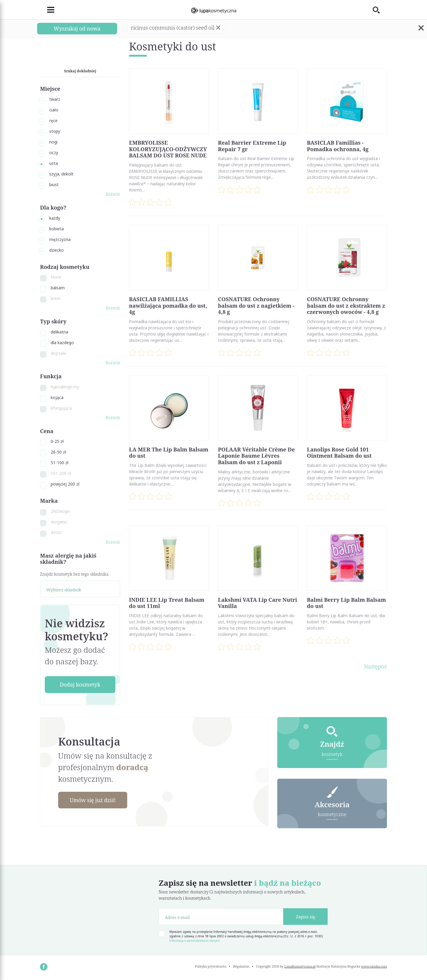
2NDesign (60, 511)
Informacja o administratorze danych (195, 941)
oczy (54, 153)
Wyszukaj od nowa (77, 28)
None (56, 277)
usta (54, 163)
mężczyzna (60, 239)
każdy (55, 218)
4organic (59, 522)
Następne (376, 666)
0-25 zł (57, 441)
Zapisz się (306, 917)
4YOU (56, 533)
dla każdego (62, 343)
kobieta (56, 229)
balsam (58, 288)
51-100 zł (60, 463)
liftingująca (61, 408)
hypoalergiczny (65, 387)
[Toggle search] (380, 10)
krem (56, 298)
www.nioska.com (374, 967)
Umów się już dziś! (94, 800)
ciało (54, 110)
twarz (55, 99)
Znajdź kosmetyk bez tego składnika (74, 574)
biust (54, 185)
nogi (53, 142)
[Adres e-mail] (221, 917)
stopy (55, 131)
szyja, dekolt (61, 174)
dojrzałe (59, 353)
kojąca (57, 397)
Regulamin (241, 967)
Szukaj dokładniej (80, 71)
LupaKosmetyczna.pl (300, 967)
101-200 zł (61, 473)
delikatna (59, 332)
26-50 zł (58, 452)
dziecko (56, 250)
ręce (53, 120)
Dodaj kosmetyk (80, 684)
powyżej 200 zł (65, 484)
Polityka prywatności (211, 967)
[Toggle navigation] (47, 10)
